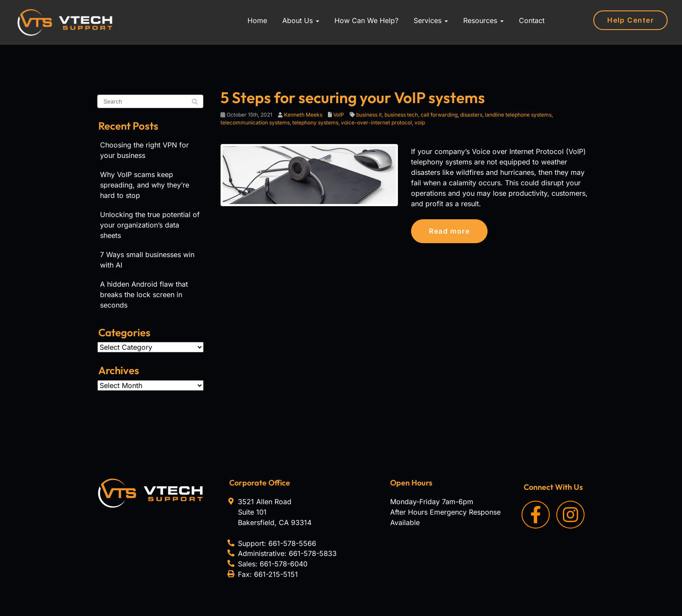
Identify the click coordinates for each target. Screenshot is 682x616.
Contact (532, 20)
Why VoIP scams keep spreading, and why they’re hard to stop (145, 185)
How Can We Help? (366, 20)
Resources (483, 20)
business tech (401, 115)
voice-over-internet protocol (376, 122)
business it (369, 115)
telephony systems (315, 122)
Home (257, 20)
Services (431, 20)
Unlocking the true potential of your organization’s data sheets (150, 225)
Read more (449, 231)
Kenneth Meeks (303, 115)
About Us (301, 20)
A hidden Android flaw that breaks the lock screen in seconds (144, 295)
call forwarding (439, 115)
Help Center (630, 20)
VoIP (339, 115)
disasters (471, 115)
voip (420, 122)
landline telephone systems (518, 115)
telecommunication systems (255, 122)
